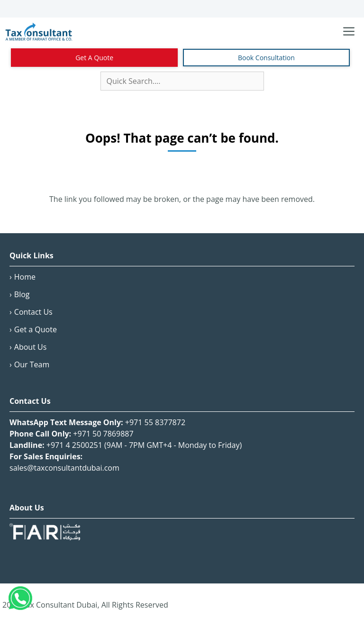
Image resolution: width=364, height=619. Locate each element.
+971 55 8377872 (155, 422)
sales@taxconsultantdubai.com (64, 468)
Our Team (32, 364)
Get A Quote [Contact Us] (94, 58)
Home (25, 277)
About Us (31, 347)
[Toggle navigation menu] (349, 32)
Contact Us (33, 312)
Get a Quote (36, 329)
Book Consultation (266, 58)
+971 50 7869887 (103, 434)
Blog (22, 294)
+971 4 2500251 (74, 445)
